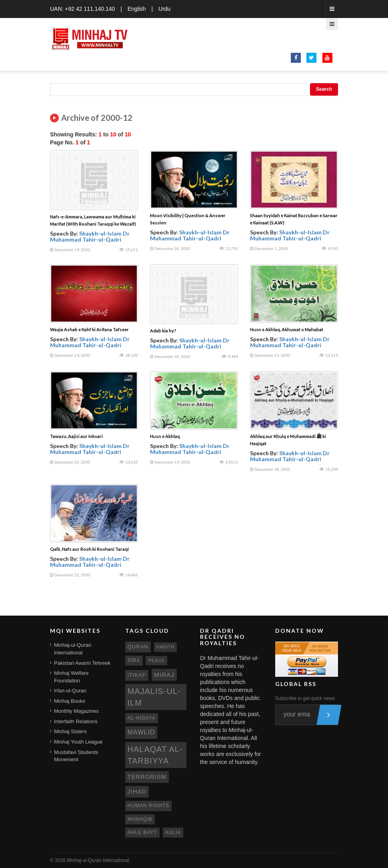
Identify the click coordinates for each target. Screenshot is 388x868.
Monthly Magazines (76, 711)
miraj (164, 675)
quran (138, 647)
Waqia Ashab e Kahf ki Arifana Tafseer (89, 329)
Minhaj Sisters (70, 731)
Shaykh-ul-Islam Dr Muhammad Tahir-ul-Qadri (90, 236)
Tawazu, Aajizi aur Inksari (76, 436)
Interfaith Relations (76, 721)
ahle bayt (142, 832)
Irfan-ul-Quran (70, 691)
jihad (137, 792)
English (137, 9)
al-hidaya (142, 718)
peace (156, 660)
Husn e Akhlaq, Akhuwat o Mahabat (287, 329)
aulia (173, 832)
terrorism (147, 777)
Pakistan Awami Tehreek (82, 663)
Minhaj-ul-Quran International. (99, 860)
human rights (149, 806)
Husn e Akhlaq (165, 436)
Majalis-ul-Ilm (154, 697)
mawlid (141, 732)
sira (134, 660)
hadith (166, 647)
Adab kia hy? (163, 331)
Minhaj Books (70, 701)
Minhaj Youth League (78, 742)
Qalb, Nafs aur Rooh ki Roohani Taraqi (89, 549)
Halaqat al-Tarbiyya (155, 755)
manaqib (140, 819)
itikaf (137, 675)
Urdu (164, 9)
